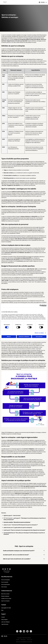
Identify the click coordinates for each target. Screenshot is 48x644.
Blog (2, 610)
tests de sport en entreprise (37, 499)
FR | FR (43, 2)
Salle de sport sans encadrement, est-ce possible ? (17, 559)
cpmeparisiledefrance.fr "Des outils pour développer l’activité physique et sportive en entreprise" (24, 533)
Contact (3, 617)
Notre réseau (4, 587)
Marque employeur (5, 596)
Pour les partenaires (6, 584)
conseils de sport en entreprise (24, 165)
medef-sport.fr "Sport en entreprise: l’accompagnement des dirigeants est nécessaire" (24, 530)
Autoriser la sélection (24, 337)
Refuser (9, 337)
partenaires (20, 261)
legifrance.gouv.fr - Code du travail (12, 515)
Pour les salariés (5, 582)
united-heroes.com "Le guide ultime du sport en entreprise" (18, 528)
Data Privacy (23, 640)
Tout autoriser (39, 337)
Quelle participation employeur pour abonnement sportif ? (19, 551)
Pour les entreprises (6, 580)
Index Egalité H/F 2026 (6, 608)
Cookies (18, 640)
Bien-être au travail (5, 594)
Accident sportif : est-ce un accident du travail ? (16, 555)
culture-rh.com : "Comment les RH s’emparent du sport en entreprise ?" (21, 525)
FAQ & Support (4, 620)
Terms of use (30, 640)
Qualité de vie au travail (6, 599)
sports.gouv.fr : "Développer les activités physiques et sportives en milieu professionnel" (25, 519)
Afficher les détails (39, 333)
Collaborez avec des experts (12, 260)
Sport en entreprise (5, 601)
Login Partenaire (5, 624)
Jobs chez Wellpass (5, 622)
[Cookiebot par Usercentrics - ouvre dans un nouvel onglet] (41, 306)
